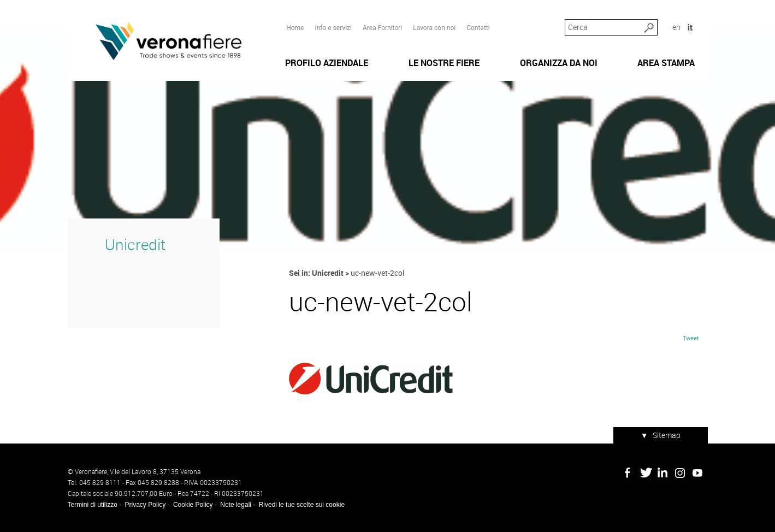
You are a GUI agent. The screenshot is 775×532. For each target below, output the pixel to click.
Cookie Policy (193, 505)
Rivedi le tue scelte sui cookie (302, 505)
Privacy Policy (146, 505)
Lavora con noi (434, 28)
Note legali (236, 505)
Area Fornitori (382, 28)
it (690, 27)
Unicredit (135, 244)
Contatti (478, 28)
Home (295, 28)
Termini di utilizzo (93, 505)
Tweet (691, 338)
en (676, 27)
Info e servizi (333, 28)
